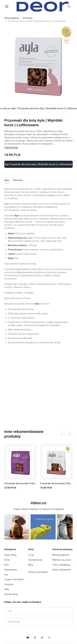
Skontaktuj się (35, 560)
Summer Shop (11, 594)
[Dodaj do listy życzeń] (67, 30)
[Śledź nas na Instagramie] (42, 638)
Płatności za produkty (62, 560)
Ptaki (7, 589)
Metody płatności (61, 555)
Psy (6, 575)
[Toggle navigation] (7, 6)
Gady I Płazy (10, 555)
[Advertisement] (31, 381)
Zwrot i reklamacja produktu (62, 565)
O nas (31, 555)
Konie (7, 560)
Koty (7, 565)
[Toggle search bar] (69, 6)
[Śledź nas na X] (49, 638)
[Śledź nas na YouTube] (28, 638)
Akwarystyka (11, 570)
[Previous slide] (62, 434)
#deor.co (38, 503)
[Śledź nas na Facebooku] (35, 638)
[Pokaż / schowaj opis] (11, 147)
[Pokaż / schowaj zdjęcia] (38, 108)
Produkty (28, 18)
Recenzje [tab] (18, 180)
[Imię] (38, 611)
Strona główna (12, 18)
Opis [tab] (7, 180)
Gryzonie (9, 584)
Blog (31, 565)
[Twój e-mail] (38, 622)
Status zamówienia (61, 570)
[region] (38, 528)
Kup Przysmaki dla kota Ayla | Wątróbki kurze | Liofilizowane (39, 164)
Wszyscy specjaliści (38, 572)
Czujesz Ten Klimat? (14, 579)
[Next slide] (70, 434)
